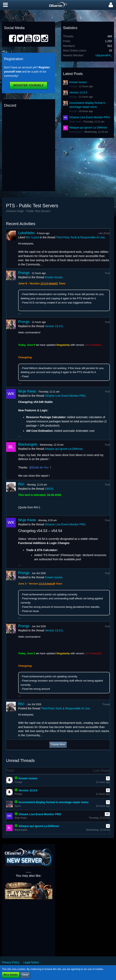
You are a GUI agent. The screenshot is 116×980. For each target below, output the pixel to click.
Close (25, 975)
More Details (11, 975)
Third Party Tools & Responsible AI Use (80, 237)
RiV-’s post (32, 237)
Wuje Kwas (75, 122)
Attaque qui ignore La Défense (88, 127)
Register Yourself (28, 85)
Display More (58, 744)
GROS (49, 489)
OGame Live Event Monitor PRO (90, 117)
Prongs (73, 86)
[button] (5, 5)
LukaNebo (26, 233)
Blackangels (76, 132)
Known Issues (78, 82)
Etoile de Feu (40, 467)
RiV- (22, 484)
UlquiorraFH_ (104, 55)
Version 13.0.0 (78, 92)
